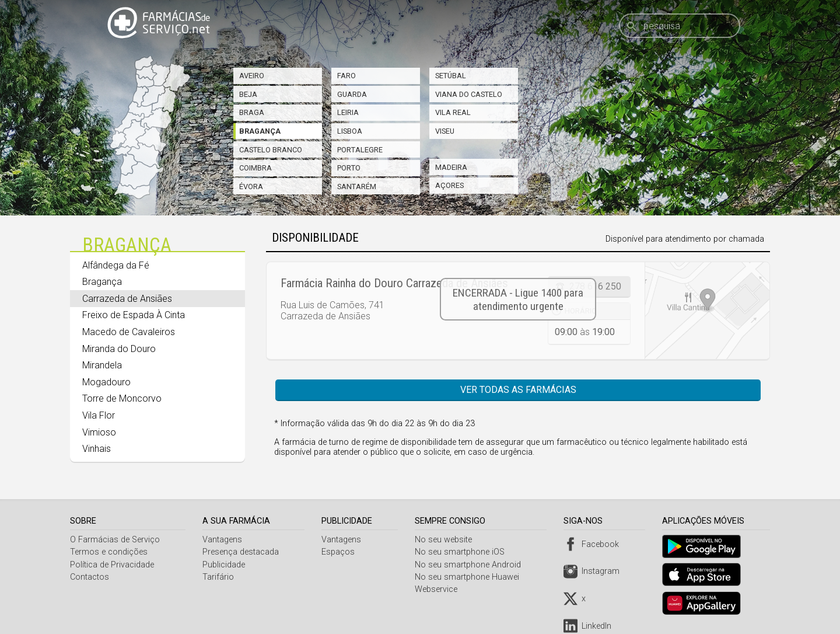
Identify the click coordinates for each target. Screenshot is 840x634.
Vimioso (99, 432)
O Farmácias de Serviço (115, 540)
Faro (346, 76)
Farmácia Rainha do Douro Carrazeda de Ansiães (394, 283)
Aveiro (252, 76)
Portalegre (360, 150)
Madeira (451, 167)
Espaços (340, 552)
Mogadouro (106, 382)
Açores (449, 185)
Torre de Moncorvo (122, 398)
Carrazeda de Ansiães (127, 299)
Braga (252, 112)
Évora (251, 187)
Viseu (445, 131)
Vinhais (97, 449)
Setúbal (451, 76)
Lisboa (350, 131)
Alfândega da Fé (116, 265)
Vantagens (223, 540)
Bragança (260, 131)
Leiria (348, 112)
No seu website (446, 540)
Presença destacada (242, 552)
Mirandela (102, 365)
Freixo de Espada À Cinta (134, 315)
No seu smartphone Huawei (470, 577)
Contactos (90, 577)
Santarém (357, 187)
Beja (248, 94)
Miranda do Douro (119, 349)
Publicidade (225, 565)
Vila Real (453, 112)
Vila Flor (99, 415)
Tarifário (219, 577)
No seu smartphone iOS (463, 552)
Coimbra (256, 168)
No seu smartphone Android (471, 565)
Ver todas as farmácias (518, 390)
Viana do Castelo (469, 94)
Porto (349, 168)
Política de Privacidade (112, 565)
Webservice (439, 589)
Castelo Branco (271, 150)
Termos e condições (109, 552)
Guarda (352, 94)
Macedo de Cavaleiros (129, 332)
